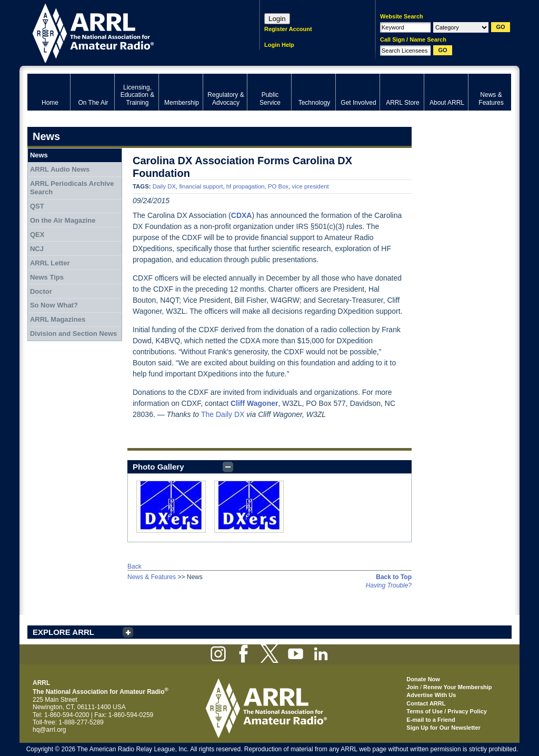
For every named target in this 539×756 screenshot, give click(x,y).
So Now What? (54, 305)
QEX (37, 235)
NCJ (37, 249)
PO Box (278, 186)
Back (134, 566)
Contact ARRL (426, 703)
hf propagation (246, 186)
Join (412, 687)
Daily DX (164, 186)
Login (277, 19)
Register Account (288, 29)
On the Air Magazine (63, 220)
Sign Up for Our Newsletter (443, 728)
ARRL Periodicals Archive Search (72, 188)
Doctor (41, 291)
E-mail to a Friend (431, 720)
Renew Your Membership (457, 687)
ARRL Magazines (58, 319)
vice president (311, 186)
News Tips (47, 277)
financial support (201, 186)
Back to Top (394, 577)
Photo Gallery (158, 467)
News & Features (152, 577)
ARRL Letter (50, 263)
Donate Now (423, 679)
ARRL (130, 32)
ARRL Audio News (60, 169)
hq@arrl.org (49, 730)
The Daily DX (223, 414)
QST (37, 206)
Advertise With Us (431, 695)
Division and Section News (73, 334)
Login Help (279, 45)
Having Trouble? (389, 585)
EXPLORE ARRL (63, 632)
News (39, 155)
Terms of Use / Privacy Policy (447, 711)
